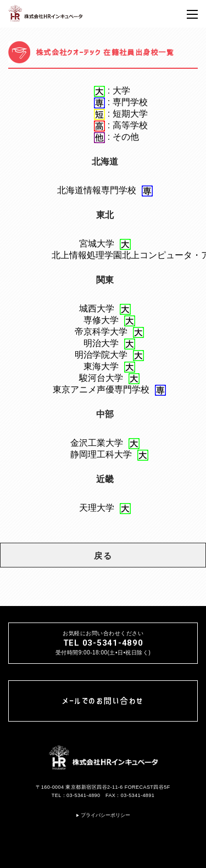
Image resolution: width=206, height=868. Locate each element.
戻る (103, 556)
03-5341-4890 (83, 795)
